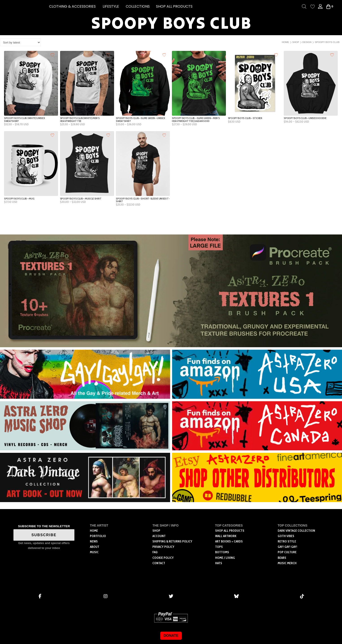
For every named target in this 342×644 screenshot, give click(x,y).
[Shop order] (20, 42)
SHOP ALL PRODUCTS (174, 6)
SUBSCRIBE (44, 535)
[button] (72, 7)
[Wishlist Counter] (313, 7)
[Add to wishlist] (52, 55)
